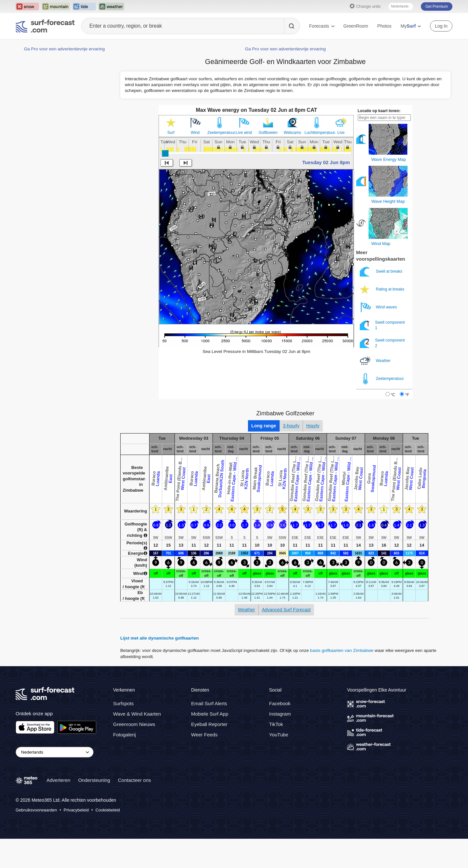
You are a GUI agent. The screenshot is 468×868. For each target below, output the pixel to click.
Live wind (244, 133)
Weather (376, 361)
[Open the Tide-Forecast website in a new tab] (84, 6)
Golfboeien (268, 133)
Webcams (292, 133)
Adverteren (58, 780)
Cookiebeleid (108, 810)
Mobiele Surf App (210, 714)
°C (393, 395)
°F (407, 395)
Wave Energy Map (389, 159)
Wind (195, 133)
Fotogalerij (124, 735)
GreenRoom (356, 26)
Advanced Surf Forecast (286, 610)
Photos (384, 26)
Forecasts (322, 26)
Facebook (280, 703)
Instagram (280, 714)
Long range (264, 426)
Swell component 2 (382, 343)
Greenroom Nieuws (134, 724)
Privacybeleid (76, 810)
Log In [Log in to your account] (441, 26)
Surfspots (123, 703)
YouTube (279, 735)
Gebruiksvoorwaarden (36, 810)
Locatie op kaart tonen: (379, 111)
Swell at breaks (382, 272)
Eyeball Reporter (209, 724)
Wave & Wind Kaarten (137, 714)
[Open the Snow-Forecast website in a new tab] (27, 6)
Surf (171, 133)
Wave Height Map (388, 201)
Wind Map (381, 244)
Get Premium (437, 6)
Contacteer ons (135, 780)
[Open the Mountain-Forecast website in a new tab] (56, 6)
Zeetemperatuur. (220, 133)
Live (341, 133)
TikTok (276, 724)
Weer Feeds (204, 735)
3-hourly (291, 426)
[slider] (165, 153)
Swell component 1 (382, 325)
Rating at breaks (383, 289)
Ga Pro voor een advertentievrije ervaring (65, 49)
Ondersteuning (94, 780)
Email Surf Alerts (209, 703)
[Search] (292, 26)
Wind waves (379, 307)
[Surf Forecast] (45, 26)
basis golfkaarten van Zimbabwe (342, 650)
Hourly (313, 426)
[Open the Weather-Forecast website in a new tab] (111, 6)
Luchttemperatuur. (317, 133)
